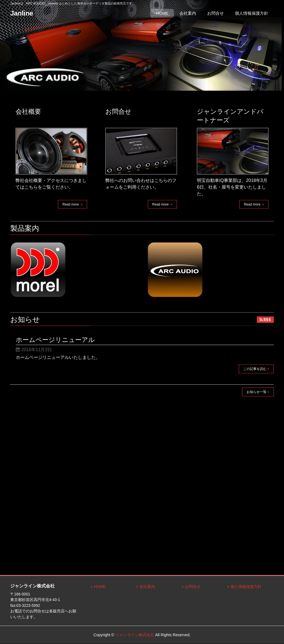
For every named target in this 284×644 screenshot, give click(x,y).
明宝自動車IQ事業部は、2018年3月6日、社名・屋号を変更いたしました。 (232, 187)
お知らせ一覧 (257, 392)
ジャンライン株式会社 (135, 635)
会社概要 (28, 111)
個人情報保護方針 (246, 587)
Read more (71, 204)
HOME (100, 587)
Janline (22, 13)
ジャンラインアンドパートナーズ (230, 116)
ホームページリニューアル (55, 340)
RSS (267, 320)
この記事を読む (255, 369)
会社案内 (147, 587)
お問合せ (118, 111)
